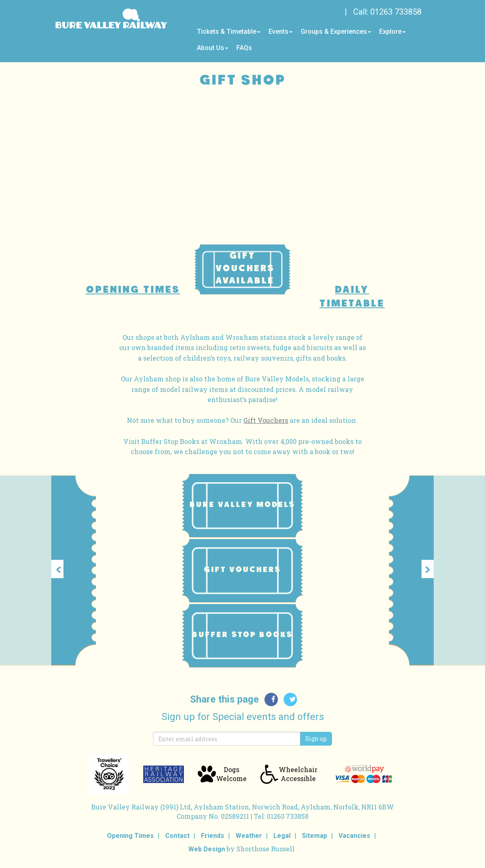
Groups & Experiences (336, 32)
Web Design (207, 849)
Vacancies (354, 836)
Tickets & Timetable (229, 32)
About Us (213, 48)
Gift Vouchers (266, 420)
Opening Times (130, 836)
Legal (282, 836)
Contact (177, 836)
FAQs (244, 48)
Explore (392, 32)
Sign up (316, 739)
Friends (213, 836)
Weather (249, 836)
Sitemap (315, 836)
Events (281, 32)
